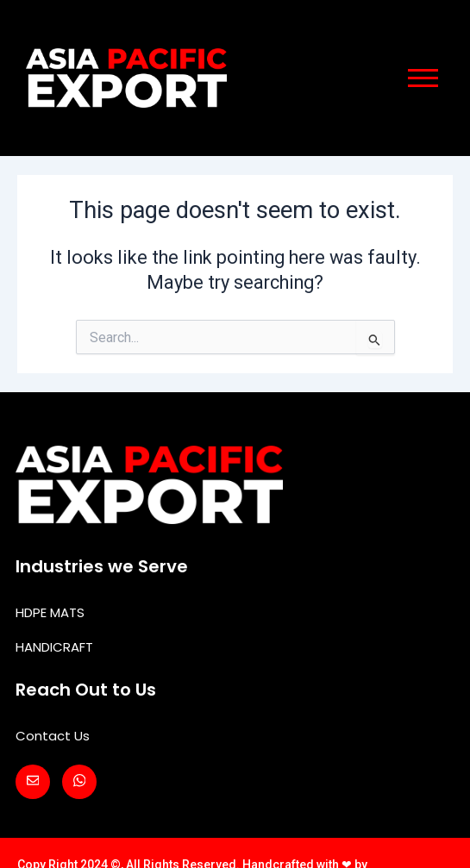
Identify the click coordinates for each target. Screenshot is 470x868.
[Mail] (33, 782)
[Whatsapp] (79, 782)
